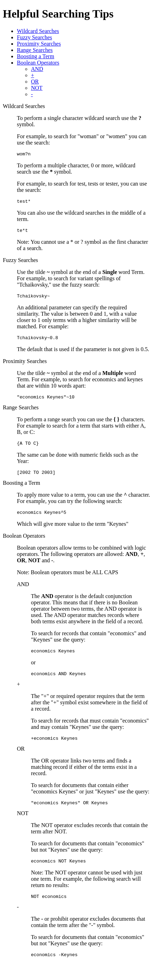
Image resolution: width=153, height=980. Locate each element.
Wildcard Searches (38, 31)
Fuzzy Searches (34, 37)
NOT (37, 88)
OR (35, 82)
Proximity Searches (39, 44)
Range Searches (35, 50)
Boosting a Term (36, 56)
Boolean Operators (38, 63)
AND (37, 69)
